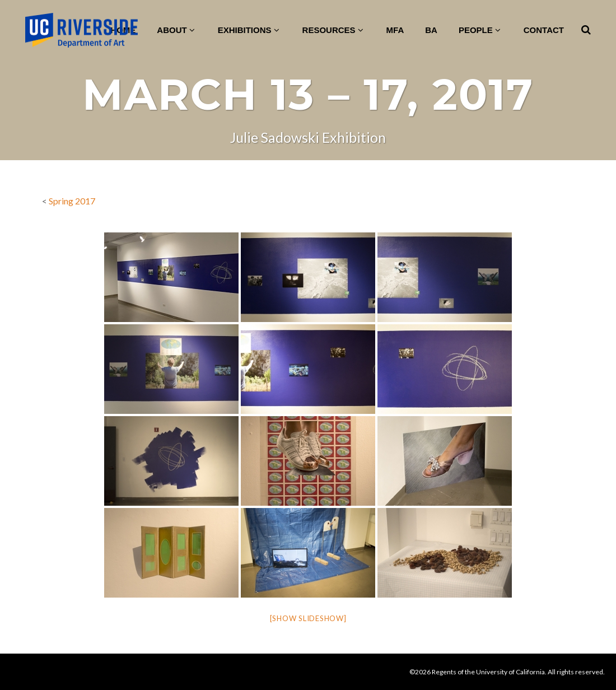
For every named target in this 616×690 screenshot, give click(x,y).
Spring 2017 (72, 201)
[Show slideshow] (308, 618)
